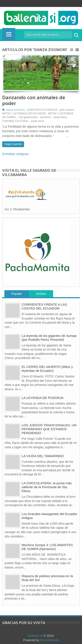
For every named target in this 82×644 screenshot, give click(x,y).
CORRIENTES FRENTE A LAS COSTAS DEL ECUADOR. (44, 306)
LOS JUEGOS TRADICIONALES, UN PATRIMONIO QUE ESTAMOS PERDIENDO (49, 429)
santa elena (60, 117)
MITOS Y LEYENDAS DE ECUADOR (24, 114)
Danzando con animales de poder (34, 100)
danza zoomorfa (16, 110)
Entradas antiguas (15, 154)
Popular (17, 294)
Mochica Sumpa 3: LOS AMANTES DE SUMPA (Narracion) (47, 547)
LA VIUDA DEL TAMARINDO (43, 456)
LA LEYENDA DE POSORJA (43, 398)
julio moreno (67, 110)
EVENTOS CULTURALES (42, 110)
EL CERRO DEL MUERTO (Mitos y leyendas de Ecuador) (47, 369)
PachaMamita (50, 640)
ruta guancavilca (28, 117)
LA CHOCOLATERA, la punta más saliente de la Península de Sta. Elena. (47, 487)
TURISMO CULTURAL (15, 121)
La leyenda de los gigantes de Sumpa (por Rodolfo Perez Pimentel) (49, 338)
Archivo (41, 294)
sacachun (46, 117)
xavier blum (38, 121)
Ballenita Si (35, 636)
